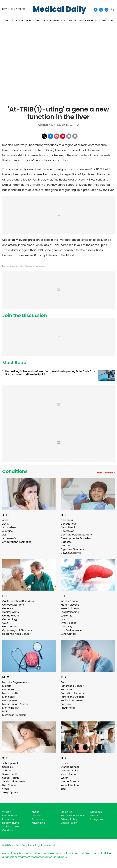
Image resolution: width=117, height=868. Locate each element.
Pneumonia (68, 708)
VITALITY (8, 20)
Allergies (7, 531)
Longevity (67, 627)
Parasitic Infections (72, 693)
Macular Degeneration (16, 682)
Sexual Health (11, 778)
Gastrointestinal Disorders (18, 601)
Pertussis (66, 704)
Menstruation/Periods (15, 704)
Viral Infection (69, 774)
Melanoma (9, 690)
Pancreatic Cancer (72, 686)
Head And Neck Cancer (16, 634)
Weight (65, 778)
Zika (63, 789)
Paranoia (66, 690)
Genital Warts (11, 612)
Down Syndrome (71, 553)
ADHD (6, 524)
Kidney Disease (70, 605)
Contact (36, 816)
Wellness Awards (86, 20)
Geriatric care (11, 616)
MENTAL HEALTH (25, 20)
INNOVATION (44, 20)
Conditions (15, 471)
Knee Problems (70, 608)
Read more (60, 857)
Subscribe (38, 819)
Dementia (67, 520)
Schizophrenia (11, 763)
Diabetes (66, 542)
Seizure (7, 771)
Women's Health (71, 781)
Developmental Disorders (76, 538)
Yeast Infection (70, 785)
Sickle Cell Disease (13, 781)
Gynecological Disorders (17, 630)
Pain (63, 682)
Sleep (6, 789)
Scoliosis (7, 767)
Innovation (9, 819)
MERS (5, 711)
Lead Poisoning (70, 612)
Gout (5, 623)
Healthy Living (11, 823)
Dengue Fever (69, 524)
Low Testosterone (71, 630)
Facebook (96, 812)
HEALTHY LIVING (63, 20)
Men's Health (10, 693)
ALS (4, 535)
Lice (63, 619)
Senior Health (10, 774)
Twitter (94, 816)
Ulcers (65, 763)
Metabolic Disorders (14, 715)
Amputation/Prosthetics (17, 542)
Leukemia (67, 616)
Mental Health (11, 708)
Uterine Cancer (70, 767)
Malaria (7, 686)
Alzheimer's (9, 538)
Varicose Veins (70, 771)
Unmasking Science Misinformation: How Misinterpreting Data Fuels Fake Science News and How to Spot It (50, 373)
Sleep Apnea (10, 792)
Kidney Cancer (70, 601)
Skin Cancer (10, 785)
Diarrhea (66, 546)
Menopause (9, 700)
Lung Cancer (69, 634)
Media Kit (66, 812)
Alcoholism (9, 527)
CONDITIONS (106, 20)
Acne (5, 520)
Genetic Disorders (13, 605)
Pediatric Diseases (72, 700)
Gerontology (10, 619)
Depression (68, 531)
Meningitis (8, 697)
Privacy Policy (69, 819)
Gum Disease (10, 627)
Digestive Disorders (72, 549)
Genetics (8, 608)
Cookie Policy (69, 823)
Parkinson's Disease (73, 697)
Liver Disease (69, 623)
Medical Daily (59, 9)
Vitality (6, 812)
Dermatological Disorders (76, 535)
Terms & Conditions (73, 816)
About (35, 812)
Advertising (38, 823)
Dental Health (69, 527)
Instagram (96, 819)
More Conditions (106, 473)
